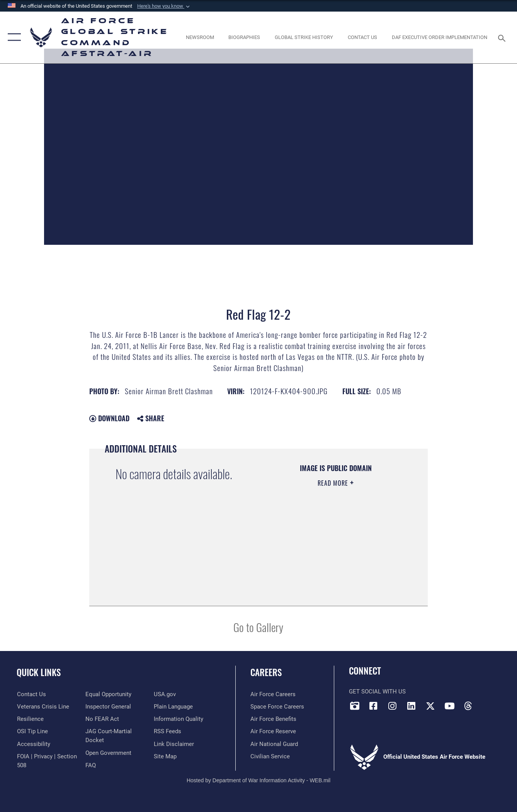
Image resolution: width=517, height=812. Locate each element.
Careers (266, 672)
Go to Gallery (258, 627)
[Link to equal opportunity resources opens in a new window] (108, 694)
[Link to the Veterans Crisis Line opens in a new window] (43, 707)
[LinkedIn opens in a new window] (412, 706)
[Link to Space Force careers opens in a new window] (277, 707)
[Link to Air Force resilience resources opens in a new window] (30, 719)
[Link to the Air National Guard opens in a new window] (274, 744)
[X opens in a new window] (430, 706)
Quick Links (39, 672)
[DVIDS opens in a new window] (355, 706)
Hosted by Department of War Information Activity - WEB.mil (258, 780)
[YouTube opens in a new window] (449, 706)
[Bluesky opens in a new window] (487, 704)
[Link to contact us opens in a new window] (31, 694)
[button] (164, 6)
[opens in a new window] (33, 744)
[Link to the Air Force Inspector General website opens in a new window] (108, 707)
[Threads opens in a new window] (468, 706)
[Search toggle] (503, 37)
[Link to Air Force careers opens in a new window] (273, 694)
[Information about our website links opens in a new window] (174, 744)
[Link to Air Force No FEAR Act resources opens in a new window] (102, 719)
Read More (334, 483)
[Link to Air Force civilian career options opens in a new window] (270, 756)
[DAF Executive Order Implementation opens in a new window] (440, 37)
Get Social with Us (377, 692)
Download (109, 418)
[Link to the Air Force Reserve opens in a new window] (273, 731)
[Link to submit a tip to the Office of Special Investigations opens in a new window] (32, 731)
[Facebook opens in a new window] (374, 706)
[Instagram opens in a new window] (393, 706)
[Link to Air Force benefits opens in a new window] (273, 719)
